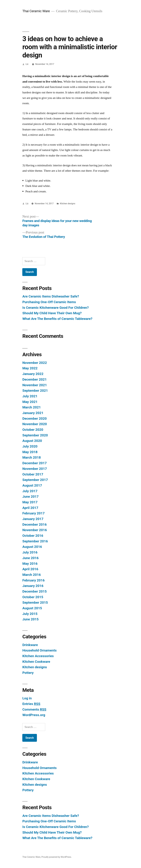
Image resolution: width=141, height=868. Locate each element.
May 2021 (30, 402)
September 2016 (35, 541)
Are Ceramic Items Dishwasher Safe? (51, 296)
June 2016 (30, 558)
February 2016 (33, 580)
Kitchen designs (68, 204)
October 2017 (33, 474)
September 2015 (35, 602)
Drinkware (30, 645)
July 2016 (30, 552)
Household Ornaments (39, 650)
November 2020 (35, 424)
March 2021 (31, 407)
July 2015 (30, 614)
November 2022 (35, 363)
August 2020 (32, 441)
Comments (34, 709)
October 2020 (33, 430)
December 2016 (34, 524)
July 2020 (30, 446)
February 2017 (33, 513)
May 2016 (30, 564)
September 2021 (35, 391)
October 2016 (33, 536)
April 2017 (30, 508)
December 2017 (34, 463)
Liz (27, 64)
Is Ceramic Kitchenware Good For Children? (55, 308)
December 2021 (34, 379)
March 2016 (31, 575)
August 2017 (32, 485)
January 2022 (33, 374)
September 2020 (35, 435)
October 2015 (33, 597)
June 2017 (30, 497)
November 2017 (35, 469)
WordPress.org (34, 715)
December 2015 (34, 591)
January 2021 (33, 413)
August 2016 (32, 547)
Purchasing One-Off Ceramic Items (49, 302)
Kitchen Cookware (36, 662)
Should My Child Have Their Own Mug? (52, 313)
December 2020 (34, 419)
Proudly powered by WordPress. (57, 857)
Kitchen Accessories (38, 656)
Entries (31, 704)
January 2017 (33, 519)
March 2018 (31, 457)
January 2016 (33, 586)
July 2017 (30, 491)
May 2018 (30, 452)
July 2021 (30, 396)
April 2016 (30, 569)
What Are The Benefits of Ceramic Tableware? (57, 319)
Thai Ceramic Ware (36, 11)
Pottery (28, 673)
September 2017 (35, 480)
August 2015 (32, 608)
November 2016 (35, 530)
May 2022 (30, 368)
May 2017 (30, 502)
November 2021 (35, 385)
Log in (27, 698)
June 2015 (30, 619)
